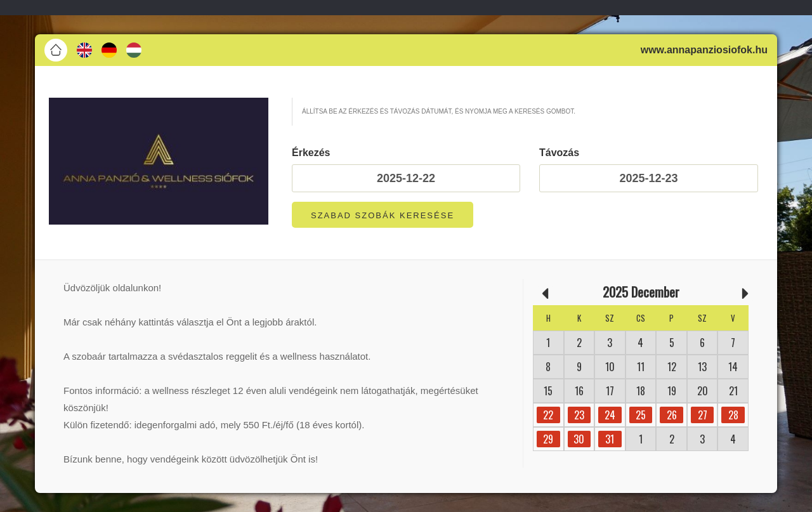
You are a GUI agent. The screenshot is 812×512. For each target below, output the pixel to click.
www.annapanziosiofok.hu (704, 50)
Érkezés (311, 153)
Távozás (559, 153)
